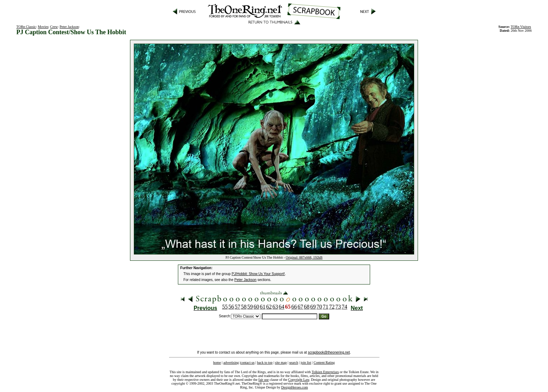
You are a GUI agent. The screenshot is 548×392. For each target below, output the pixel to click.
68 (307, 307)
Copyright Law (299, 380)
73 (338, 307)
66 (294, 307)
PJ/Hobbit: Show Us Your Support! (258, 274)
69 (313, 307)
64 (282, 307)
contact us (247, 363)
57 (238, 307)
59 (250, 307)
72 (332, 307)
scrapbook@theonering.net (329, 352)
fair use (264, 380)
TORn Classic (26, 27)
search (294, 363)
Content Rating (324, 363)
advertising (231, 363)
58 (244, 307)
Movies (43, 27)
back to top (265, 363)
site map (281, 363)
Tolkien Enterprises (325, 372)
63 (275, 307)
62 (269, 307)
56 (231, 307)
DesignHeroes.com (295, 387)
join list (306, 363)
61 (263, 307)
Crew (54, 27)
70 (319, 307)
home (217, 363)
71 (326, 307)
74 (345, 307)
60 (257, 307)
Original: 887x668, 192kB (304, 257)
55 (225, 307)
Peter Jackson (69, 27)
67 (301, 307)
